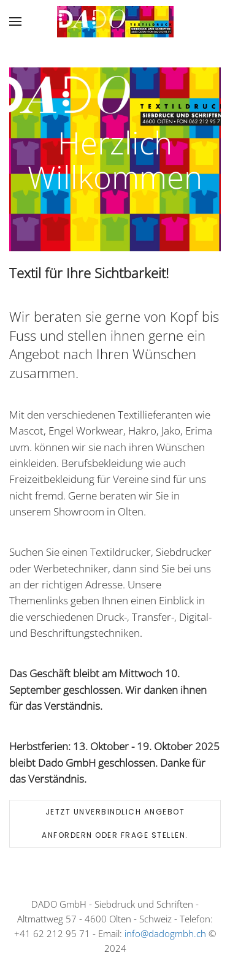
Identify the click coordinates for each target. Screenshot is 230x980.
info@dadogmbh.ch (165, 933)
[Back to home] (115, 21)
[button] (15, 21)
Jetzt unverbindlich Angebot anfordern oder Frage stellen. (115, 823)
